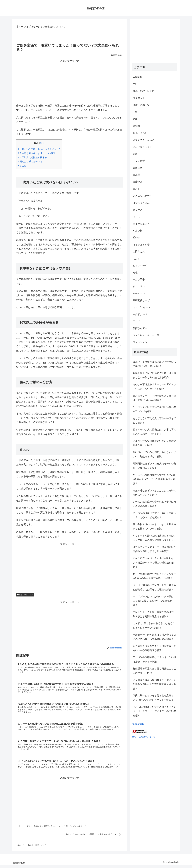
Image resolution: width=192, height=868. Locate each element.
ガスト (136, 189)
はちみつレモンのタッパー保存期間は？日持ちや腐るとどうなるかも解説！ (154, 549)
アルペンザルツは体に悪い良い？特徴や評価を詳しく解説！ (154, 443)
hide (42, 143)
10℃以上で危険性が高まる (32, 157)
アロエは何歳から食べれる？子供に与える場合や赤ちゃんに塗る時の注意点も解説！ (154, 684)
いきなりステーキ (142, 196)
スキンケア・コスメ (144, 140)
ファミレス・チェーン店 (146, 335)
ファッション (140, 342)
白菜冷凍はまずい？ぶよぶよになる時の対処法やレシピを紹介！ (154, 493)
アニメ (136, 321)
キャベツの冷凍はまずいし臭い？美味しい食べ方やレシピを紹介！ (154, 515)
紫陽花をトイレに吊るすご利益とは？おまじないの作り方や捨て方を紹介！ (154, 375)
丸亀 (135, 272)
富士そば (138, 182)
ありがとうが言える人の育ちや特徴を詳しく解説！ (154, 421)
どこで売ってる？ (142, 147)
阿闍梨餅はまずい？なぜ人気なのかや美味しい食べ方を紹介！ (154, 466)
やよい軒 (138, 231)
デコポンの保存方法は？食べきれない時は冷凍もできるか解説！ (154, 659)
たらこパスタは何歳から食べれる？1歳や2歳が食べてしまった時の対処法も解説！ (154, 479)
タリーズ (138, 210)
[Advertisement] (70, 81)
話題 (135, 119)
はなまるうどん (141, 203)
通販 (135, 154)
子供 (135, 112)
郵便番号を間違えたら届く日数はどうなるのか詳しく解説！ (154, 671)
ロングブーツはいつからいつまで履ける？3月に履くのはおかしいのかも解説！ (153, 601)
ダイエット (139, 98)
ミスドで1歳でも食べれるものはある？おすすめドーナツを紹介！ (154, 626)
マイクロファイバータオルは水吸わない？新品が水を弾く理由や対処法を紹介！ (153, 563)
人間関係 (138, 77)
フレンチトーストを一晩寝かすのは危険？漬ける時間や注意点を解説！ (153, 614)
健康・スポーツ (141, 105)
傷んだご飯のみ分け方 (30, 161)
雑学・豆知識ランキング (144, 737)
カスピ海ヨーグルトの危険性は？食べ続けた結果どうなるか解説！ (154, 398)
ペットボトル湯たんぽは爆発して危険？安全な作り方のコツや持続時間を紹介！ (154, 538)
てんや (136, 259)
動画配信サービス (142, 300)
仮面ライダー (140, 328)
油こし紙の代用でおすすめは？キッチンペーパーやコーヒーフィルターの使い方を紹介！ (154, 711)
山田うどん (139, 252)
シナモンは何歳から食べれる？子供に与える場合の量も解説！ (154, 504)
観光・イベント (141, 133)
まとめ (22, 166)
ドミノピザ (139, 161)
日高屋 (136, 175)
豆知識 (136, 126)
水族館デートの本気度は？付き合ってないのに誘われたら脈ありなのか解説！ (154, 637)
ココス (136, 217)
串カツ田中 (139, 280)
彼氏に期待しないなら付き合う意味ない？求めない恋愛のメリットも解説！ (153, 698)
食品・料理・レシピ (25, 595)
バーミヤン (139, 294)
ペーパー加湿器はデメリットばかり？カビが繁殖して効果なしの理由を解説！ (154, 587)
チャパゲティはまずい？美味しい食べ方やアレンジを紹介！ (154, 409)
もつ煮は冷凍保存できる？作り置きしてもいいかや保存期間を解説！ (154, 648)
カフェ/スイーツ (142, 307)
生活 (135, 84)
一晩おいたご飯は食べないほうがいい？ (39, 149)
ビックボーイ (140, 266)
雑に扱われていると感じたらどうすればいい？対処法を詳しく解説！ (154, 454)
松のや (136, 238)
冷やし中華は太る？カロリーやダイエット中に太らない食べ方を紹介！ (154, 387)
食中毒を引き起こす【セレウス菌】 (37, 153)
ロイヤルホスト (141, 224)
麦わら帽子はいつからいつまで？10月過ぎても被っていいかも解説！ (155, 527)
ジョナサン (139, 286)
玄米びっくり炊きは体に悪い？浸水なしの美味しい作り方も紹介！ (154, 364)
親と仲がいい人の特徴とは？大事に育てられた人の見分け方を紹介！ (154, 432)
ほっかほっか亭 (141, 245)
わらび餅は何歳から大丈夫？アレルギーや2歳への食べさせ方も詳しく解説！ (154, 576)
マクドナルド (140, 314)
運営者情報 (138, 724)
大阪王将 (138, 168)
